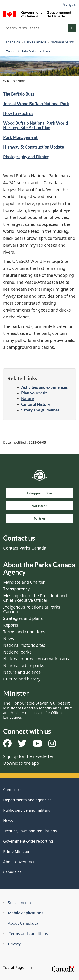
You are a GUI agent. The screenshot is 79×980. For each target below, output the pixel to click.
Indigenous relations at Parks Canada (32, 609)
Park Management (20, 137)
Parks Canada (35, 42)
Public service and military (27, 810)
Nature (28, 399)
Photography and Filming (26, 157)
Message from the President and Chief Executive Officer (35, 598)
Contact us (13, 790)
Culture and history (22, 679)
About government (20, 862)
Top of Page (17, 967)
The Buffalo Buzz (19, 94)
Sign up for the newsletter (28, 756)
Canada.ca (12, 42)
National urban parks (24, 665)
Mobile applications (26, 913)
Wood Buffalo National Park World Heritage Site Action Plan (35, 125)
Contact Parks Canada (25, 548)
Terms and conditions (24, 632)
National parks (62, 42)
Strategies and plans (23, 618)
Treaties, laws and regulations (30, 831)
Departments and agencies (27, 800)
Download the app (21, 763)
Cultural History (36, 404)
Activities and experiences (44, 387)
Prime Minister (16, 851)
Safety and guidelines (40, 410)
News (9, 638)
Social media (19, 903)
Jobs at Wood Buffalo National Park (36, 104)
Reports (11, 625)
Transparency (16, 589)
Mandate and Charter (24, 582)
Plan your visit (34, 393)
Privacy (14, 944)
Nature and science (22, 672)
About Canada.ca (23, 923)
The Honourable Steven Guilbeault (38, 710)
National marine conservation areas (38, 659)
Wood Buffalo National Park (28, 51)
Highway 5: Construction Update (34, 147)
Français (69, 4)
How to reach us (18, 113)
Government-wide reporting (28, 841)
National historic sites (24, 645)
